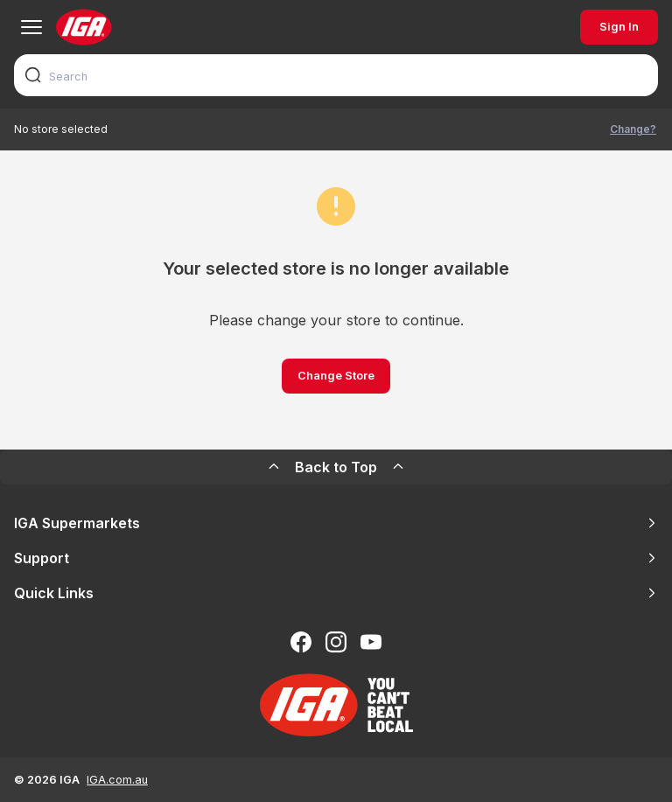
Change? (633, 129)
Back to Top (336, 467)
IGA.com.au (117, 780)
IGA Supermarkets (336, 523)
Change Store (336, 376)
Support (336, 558)
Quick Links (336, 593)
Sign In (619, 27)
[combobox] (336, 75)
